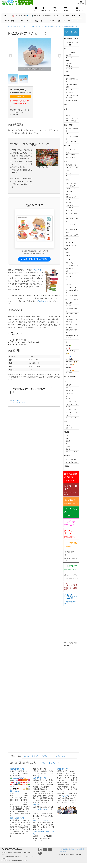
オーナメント (70, 276)
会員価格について (40, 778)
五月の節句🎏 (70, 365)
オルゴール (68, 239)
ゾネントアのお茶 (71, 142)
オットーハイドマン (72, 418)
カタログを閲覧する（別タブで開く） (34, 259)
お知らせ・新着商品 (31, 756)
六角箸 (68, 115)
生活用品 (67, 75)
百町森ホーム (12, 26)
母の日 (68, 446)
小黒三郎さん (38, 270)
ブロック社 (69, 63)
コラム (29, 21)
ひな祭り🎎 (69, 359)
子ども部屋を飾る (71, 165)
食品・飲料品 (69, 125)
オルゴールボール (71, 245)
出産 (67, 435)
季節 (66, 342)
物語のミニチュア (71, 197)
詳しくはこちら (49, 763)
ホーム (7, 16)
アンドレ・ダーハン (72, 412)
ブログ (52, 21)
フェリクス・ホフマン (72, 410)
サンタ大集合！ (70, 263)
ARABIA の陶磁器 (71, 121)
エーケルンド (69, 146)
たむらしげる (70, 390)
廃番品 (66, 466)
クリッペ (69, 279)
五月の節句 (69, 306)
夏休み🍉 (69, 367)
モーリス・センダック (72, 401)
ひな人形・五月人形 (35, 26)
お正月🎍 (69, 345)
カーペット (69, 69)
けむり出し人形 (70, 189)
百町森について (47, 756)
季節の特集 (47, 16)
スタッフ (65, 796)
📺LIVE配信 (36, 16)
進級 (67, 438)
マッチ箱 (69, 202)
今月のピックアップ (71, 39)
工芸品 (66, 180)
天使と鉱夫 (69, 191)
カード (66, 381)
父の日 (68, 449)
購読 (65, 851)
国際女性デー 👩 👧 (72, 362)
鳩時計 (66, 249)
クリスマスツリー (71, 274)
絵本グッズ (68, 104)
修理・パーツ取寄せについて (43, 820)
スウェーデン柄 (70, 155)
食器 (66, 109)
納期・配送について (17, 818)
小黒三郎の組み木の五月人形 (52, 26)
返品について (38, 805)
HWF (68, 61)
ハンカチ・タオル (71, 92)
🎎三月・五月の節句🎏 (20, 16)
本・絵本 (66, 16)
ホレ (67, 134)
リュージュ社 (70, 242)
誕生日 (68, 441)
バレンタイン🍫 (71, 351)
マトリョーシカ (70, 224)
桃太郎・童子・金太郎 (70, 26)
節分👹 (68, 348)
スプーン (69, 113)
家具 (66, 49)
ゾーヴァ (69, 396)
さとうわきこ (70, 393)
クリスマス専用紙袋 (72, 296)
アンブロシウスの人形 (72, 235)
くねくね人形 (70, 205)
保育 (59, 21)
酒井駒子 (69, 388)
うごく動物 (69, 211)
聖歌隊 (68, 194)
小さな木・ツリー (71, 282)
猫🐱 (68, 354)
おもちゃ (57, 16)
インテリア (68, 161)
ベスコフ (69, 399)
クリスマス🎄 (70, 373)
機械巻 (68, 255)
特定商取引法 (64, 849)
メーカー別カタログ (72, 462)
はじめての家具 (70, 52)
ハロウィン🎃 (70, 370)
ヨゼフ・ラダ (70, 407)
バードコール (70, 208)
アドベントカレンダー (72, 266)
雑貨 (66, 422)
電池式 (68, 253)
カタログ (67, 456)
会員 (36, 21)
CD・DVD (20, 21)
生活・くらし (23, 26)
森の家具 (69, 55)
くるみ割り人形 (70, 186)
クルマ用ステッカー (72, 101)
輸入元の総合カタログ (72, 459)
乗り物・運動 (9, 21)
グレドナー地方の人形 (72, 219)
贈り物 (66, 432)
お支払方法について (17, 769)
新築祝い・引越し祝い (72, 452)
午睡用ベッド (70, 66)
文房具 (68, 425)
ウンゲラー (69, 415)
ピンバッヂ (69, 428)
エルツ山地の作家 (71, 183)
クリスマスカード (71, 287)
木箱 (67, 71)
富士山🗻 (69, 356)
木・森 (68, 200)
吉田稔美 (69, 385)
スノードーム (70, 176)
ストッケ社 (69, 58)
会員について (61, 756)
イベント (44, 21)
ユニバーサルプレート (72, 118)
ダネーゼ (69, 173)
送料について (15, 791)
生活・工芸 (76, 16)
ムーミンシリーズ (71, 157)
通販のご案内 (16, 756)
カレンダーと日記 (70, 377)
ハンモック (69, 90)
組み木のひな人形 (44, 301)
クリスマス (68, 259)
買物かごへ (20, 97)
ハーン (68, 227)
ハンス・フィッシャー (72, 404)
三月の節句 (69, 303)
